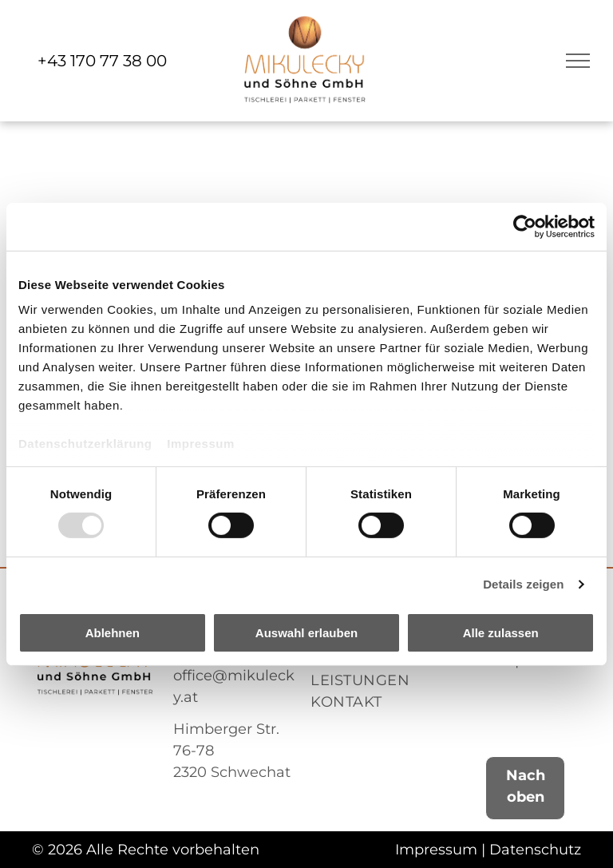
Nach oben (526, 786)
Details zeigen (523, 584)
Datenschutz (535, 850)
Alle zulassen (501, 633)
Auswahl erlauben (306, 633)
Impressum (201, 444)
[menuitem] (375, 681)
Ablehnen (113, 633)
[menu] (578, 61)
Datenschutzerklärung (85, 444)
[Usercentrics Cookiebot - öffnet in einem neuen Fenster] (525, 226)
